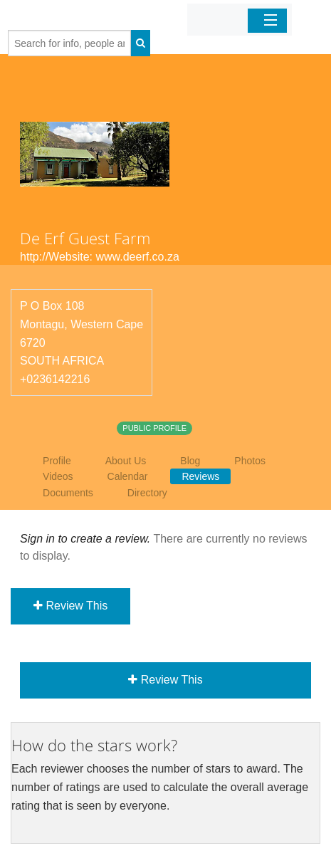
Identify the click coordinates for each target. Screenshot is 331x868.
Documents (68, 493)
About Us (126, 461)
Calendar (128, 476)
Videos (58, 476)
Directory (147, 493)
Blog (190, 461)
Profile (57, 461)
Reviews (200, 476)
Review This (70, 606)
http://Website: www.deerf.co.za (100, 257)
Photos (250, 461)
